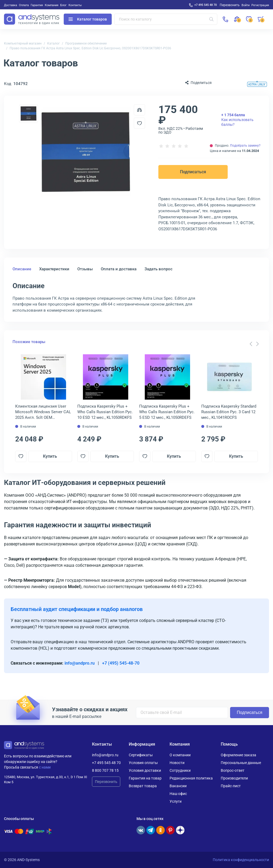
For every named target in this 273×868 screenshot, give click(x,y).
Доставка (11, 5)
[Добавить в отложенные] (139, 123)
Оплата (24, 5)
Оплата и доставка (119, 269)
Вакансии (178, 786)
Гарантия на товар (145, 778)
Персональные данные (241, 763)
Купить (50, 456)
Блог (63, 5)
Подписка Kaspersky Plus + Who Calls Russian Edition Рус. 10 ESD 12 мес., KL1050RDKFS (105, 412)
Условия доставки (145, 770)
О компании (180, 755)
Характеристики (54, 269)
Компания (52, 5)
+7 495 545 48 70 (206, 5)
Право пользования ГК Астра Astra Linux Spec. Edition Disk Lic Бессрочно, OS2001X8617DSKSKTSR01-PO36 (90, 48)
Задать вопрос (158, 269)
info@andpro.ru (80, 663)
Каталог (53, 43)
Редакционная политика (191, 778)
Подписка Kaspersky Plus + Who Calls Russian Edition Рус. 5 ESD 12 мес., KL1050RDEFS (167, 412)
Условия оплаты (143, 763)
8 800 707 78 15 (105, 770)
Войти (246, 5)
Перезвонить (106, 782)
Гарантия (37, 5)
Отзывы (85, 269)
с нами (45, 767)
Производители (234, 778)
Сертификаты (141, 755)
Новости (177, 763)
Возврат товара (143, 786)
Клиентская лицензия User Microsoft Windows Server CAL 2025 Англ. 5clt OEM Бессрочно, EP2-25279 (43, 412)
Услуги (176, 801)
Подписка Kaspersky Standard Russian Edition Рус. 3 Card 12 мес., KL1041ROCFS (229, 412)
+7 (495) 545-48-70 (121, 663)
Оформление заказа (238, 755)
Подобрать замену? (245, 146)
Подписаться (193, 172)
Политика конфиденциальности (241, 860)
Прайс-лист (231, 786)
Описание (22, 269)
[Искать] (211, 19)
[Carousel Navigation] (254, 344)
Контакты (75, 5)
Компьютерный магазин (23, 43)
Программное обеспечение (86, 43)
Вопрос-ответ (233, 770)
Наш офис (178, 794)
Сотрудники (180, 770)
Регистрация (260, 5)
